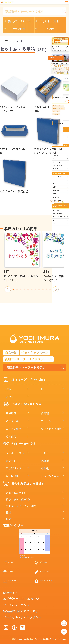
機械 (54, 220)
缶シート (55, 184)
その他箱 (55, 169)
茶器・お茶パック (58, 210)
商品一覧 (11, 352)
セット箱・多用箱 (58, 165)
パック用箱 (56, 155)
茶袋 (8, 389)
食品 (54, 224)
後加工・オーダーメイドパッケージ (28, 359)
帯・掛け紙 (56, 197)
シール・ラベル (57, 177)
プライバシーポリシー (18, 605)
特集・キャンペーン (35, 352)
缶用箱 (55, 152)
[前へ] (52, 66)
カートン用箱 (57, 162)
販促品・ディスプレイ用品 (60, 217)
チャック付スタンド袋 (58, 108)
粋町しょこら (56, 114)
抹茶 (54, 111)
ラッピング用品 (57, 200)
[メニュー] (66, 2)
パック (10, 397)
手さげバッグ (57, 190)
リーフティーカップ (58, 106)
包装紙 (55, 187)
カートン (55, 159)
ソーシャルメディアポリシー (22, 617)
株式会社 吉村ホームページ (21, 599)
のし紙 (55, 194)
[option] (22, 257)
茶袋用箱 (55, 149)
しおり (55, 180)
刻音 (58, 111)
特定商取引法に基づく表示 (21, 611)
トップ (4, 41)
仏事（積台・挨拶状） (59, 213)
